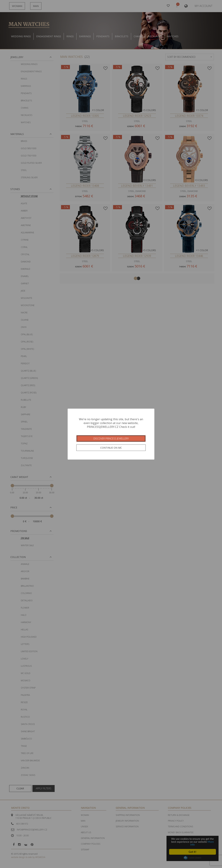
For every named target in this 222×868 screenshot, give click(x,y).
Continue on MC (111, 448)
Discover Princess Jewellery (111, 439)
